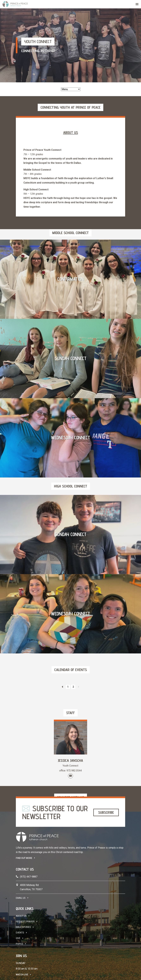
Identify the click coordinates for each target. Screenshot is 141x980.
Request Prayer (25, 922)
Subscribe (106, 812)
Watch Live (22, 975)
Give (18, 938)
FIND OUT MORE (24, 858)
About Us (21, 916)
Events (20, 933)
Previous (62, 687)
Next (79, 687)
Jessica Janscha (70, 760)
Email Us (21, 898)
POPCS (19, 944)
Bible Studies (23, 927)
